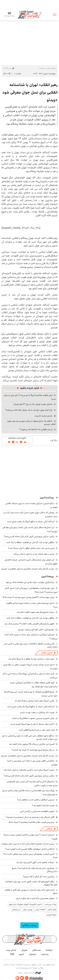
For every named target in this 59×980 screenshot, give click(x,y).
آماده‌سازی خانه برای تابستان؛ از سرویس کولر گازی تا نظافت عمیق (31, 891)
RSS (12, 954)
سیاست (42, 68)
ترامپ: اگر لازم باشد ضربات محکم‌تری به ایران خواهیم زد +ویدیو (28, 569)
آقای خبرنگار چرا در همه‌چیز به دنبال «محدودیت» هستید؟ (30, 817)
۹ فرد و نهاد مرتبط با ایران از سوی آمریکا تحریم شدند (32, 724)
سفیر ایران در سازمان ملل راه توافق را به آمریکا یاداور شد (31, 659)
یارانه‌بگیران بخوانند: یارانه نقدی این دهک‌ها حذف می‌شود (30, 582)
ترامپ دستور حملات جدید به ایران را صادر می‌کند (34, 554)
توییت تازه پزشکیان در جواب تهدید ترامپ (37, 712)
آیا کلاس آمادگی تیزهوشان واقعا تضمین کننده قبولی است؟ (30, 849)
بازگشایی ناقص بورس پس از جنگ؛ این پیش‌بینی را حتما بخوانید (32, 763)
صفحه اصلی (51, 68)
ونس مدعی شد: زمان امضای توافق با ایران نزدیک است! (31, 548)
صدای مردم (11, 950)
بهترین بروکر (28, 910)
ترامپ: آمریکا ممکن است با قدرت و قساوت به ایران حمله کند (29, 770)
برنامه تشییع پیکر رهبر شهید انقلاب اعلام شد (36, 612)
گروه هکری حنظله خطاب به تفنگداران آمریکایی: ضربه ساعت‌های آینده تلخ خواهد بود (34, 685)
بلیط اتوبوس (51, 915)
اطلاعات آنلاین (30, 14)
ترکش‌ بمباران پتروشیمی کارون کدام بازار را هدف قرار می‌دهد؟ (29, 536)
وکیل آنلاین (52, 910)
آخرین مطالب (47, 653)
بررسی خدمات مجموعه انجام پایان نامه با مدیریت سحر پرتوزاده (28, 844)
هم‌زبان (24, 950)
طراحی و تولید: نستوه (29, 973)
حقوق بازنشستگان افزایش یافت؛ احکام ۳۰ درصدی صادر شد (29, 624)
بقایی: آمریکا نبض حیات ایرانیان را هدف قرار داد (35, 701)
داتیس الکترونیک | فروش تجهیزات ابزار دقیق (25, 904)
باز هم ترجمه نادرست (43, 416)
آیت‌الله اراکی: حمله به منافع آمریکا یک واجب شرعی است (31, 522)
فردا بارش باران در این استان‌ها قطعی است (37, 730)
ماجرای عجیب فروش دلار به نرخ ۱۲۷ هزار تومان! (33, 404)
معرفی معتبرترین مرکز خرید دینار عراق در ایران (35, 898)
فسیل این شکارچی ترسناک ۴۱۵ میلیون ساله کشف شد (32, 744)
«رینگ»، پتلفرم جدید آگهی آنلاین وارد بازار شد (35, 862)
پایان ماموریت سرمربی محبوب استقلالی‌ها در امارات (33, 718)
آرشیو (22, 954)
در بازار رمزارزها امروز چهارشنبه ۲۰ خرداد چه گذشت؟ (33, 750)
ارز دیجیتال (16, 910)
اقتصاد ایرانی (40, 910)
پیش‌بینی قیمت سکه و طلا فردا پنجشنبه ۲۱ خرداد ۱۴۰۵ (32, 822)
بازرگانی (49, 829)
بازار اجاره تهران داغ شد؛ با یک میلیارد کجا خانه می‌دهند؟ (29, 410)
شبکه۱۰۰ (49, 950)
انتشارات (32, 954)
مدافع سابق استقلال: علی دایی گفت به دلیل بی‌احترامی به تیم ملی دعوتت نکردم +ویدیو (30, 737)
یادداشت (45, 954)
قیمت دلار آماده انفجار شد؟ (43, 805)
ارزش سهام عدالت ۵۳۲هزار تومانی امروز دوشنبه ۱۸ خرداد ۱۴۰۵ (29, 597)
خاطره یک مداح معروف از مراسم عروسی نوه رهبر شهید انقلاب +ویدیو (31, 423)
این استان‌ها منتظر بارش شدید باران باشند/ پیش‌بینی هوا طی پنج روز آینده (30, 529)
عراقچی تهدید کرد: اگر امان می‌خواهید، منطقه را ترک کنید (30, 542)
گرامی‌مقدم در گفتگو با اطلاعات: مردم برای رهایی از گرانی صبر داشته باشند (31, 645)
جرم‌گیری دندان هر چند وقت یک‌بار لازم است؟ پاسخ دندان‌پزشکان (35, 870)
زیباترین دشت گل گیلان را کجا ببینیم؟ (39, 877)
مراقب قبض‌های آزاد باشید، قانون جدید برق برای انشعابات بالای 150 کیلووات (31, 883)
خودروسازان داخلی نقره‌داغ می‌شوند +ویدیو (36, 630)
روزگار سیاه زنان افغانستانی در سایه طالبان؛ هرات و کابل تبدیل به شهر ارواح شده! (30, 792)
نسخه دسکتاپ (29, 925)
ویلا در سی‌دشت (50, 904)
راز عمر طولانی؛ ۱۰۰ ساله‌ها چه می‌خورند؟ (36, 429)
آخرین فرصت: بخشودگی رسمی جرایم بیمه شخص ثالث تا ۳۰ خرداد (31, 856)
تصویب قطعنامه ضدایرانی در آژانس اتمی (37, 811)
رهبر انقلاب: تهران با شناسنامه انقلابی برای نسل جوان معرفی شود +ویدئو (30, 92)
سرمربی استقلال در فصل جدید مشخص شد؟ (36, 800)
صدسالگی (37, 950)
